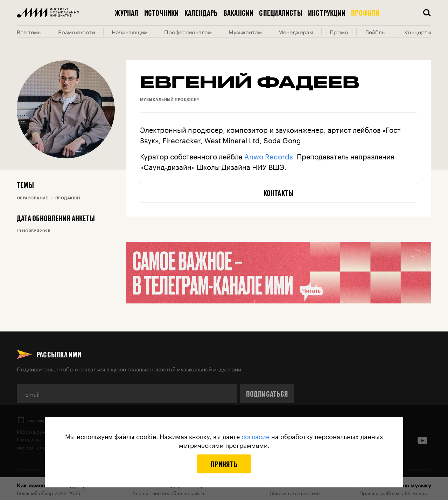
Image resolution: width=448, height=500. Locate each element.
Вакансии (239, 13)
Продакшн (68, 198)
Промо (339, 32)
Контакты (279, 193)
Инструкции (327, 13)
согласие (255, 436)
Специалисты (281, 13)
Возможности (76, 32)
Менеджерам (296, 32)
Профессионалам (188, 32)
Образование (33, 198)
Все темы (29, 32)
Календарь (201, 13)
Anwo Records (269, 156)
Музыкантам (245, 32)
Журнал (127, 13)
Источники (162, 13)
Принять (224, 464)
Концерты (418, 32)
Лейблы (375, 32)
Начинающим (130, 32)
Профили (365, 13)
